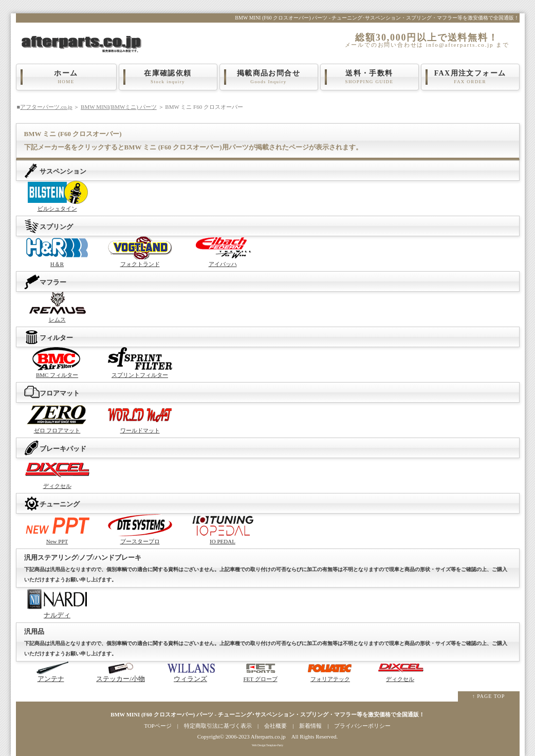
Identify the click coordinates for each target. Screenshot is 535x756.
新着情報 (310, 726)
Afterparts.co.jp (268, 736)
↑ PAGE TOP (489, 696)
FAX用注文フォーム (470, 77)
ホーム (66, 77)
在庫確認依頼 (168, 77)
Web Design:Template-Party (267, 745)
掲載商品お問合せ (269, 77)
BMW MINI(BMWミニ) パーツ (119, 107)
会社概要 (275, 726)
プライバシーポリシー (362, 726)
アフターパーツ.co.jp (46, 107)
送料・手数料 (370, 77)
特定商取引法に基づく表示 (218, 726)
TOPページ (158, 726)
